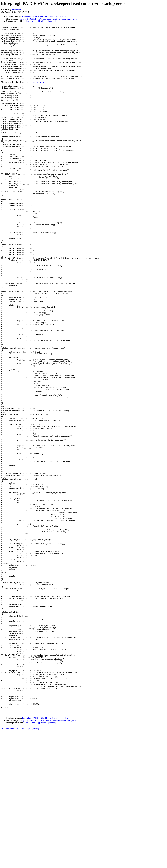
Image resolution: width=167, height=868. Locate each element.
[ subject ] (43, 21)
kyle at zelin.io (17, 10)
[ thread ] (35, 21)
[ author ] (52, 21)
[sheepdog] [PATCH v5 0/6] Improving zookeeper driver (46, 16)
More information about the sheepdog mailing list (22, 866)
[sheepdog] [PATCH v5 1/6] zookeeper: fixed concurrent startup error (48, 19)
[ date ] (28, 21)
